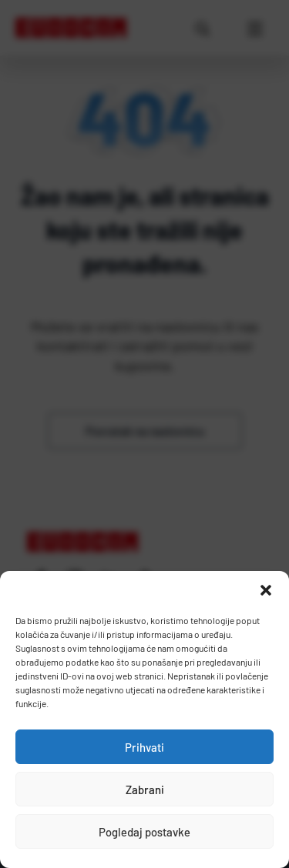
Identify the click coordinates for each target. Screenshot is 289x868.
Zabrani (145, 790)
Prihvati (144, 747)
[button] (266, 590)
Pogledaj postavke (144, 832)
